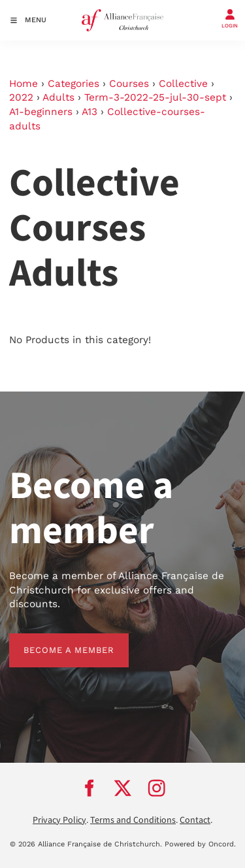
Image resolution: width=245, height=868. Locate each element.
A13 (90, 112)
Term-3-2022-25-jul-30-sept (155, 97)
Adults (58, 97)
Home (24, 84)
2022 (21, 97)
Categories (73, 84)
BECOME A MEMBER (55, 640)
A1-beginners (41, 112)
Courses (129, 84)
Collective (183, 84)
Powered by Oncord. (200, 844)
